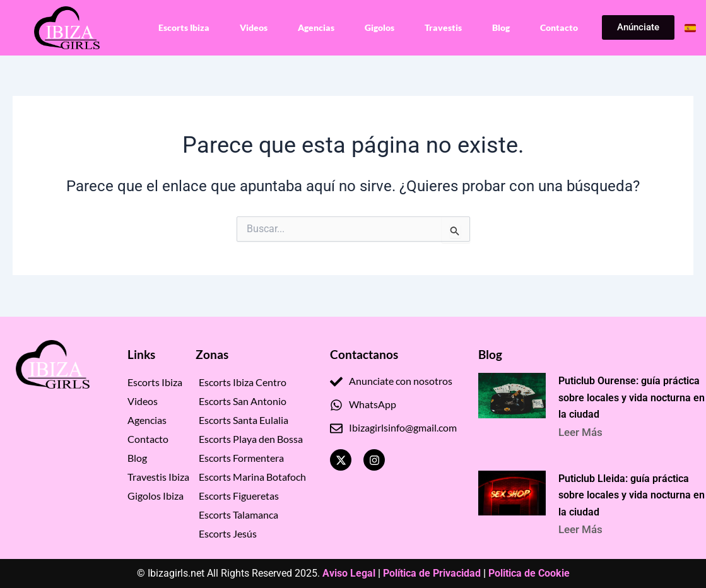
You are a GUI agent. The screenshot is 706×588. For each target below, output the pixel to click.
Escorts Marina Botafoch (252, 475)
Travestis (443, 27)
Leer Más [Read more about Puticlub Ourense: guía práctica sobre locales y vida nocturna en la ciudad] (581, 430)
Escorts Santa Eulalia (244, 419)
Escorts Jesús (228, 532)
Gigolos (379, 27)
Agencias (316, 27)
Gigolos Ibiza (156, 494)
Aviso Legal (349, 573)
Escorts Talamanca (238, 513)
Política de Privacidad (432, 573)
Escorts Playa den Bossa (251, 438)
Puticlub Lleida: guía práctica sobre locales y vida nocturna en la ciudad (632, 495)
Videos (254, 27)
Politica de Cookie (529, 573)
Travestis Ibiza (158, 475)
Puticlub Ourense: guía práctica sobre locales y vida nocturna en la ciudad (632, 396)
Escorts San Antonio (243, 400)
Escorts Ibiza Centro (243, 381)
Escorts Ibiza (184, 27)
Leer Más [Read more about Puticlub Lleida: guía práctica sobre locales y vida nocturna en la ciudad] (581, 529)
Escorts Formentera (241, 456)
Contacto (559, 27)
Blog (501, 27)
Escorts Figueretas (239, 494)
